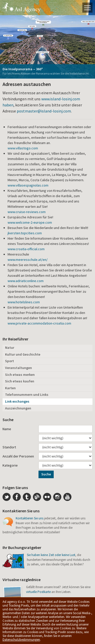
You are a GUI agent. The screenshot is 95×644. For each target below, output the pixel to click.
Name (7, 429)
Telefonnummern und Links (27, 395)
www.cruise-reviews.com (27, 212)
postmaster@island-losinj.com (44, 111)
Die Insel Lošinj (22, 8)
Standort (9, 447)
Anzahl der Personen (18, 456)
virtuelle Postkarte (38, 592)
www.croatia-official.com (26, 249)
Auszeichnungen (18, 408)
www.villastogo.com (23, 148)
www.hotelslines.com (24, 302)
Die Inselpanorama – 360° (23, 69)
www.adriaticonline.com (26, 281)
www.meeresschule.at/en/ (28, 260)
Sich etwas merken (20, 375)
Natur (10, 348)
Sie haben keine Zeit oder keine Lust (51, 555)
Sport (9, 361)
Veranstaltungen (18, 368)
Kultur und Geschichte (23, 354)
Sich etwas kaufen (20, 381)
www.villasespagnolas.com (28, 185)
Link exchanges (17, 401)
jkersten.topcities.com (25, 233)
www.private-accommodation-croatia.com (39, 323)
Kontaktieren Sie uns (30, 518)
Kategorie (10, 465)
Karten (10, 388)
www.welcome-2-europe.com (30, 222)
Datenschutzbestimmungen (21, 640)
